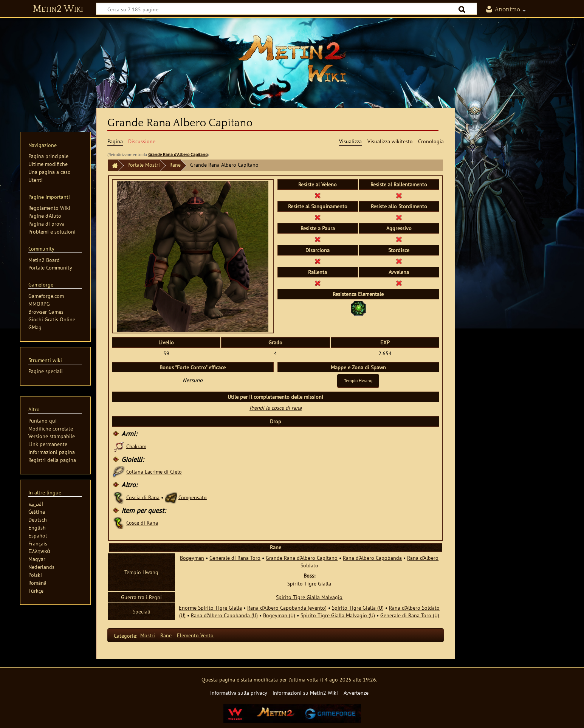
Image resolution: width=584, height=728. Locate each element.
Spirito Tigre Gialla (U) (358, 608)
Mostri (148, 635)
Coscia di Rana (143, 497)
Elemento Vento (195, 635)
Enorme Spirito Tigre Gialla (210, 608)
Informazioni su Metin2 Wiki (305, 693)
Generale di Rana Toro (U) (410, 615)
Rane (175, 165)
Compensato (193, 497)
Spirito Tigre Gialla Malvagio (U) (338, 615)
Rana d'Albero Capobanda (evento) (287, 608)
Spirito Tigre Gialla (309, 583)
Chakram (136, 446)
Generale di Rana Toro (235, 558)
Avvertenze (356, 693)
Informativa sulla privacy (239, 693)
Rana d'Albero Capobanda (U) (224, 615)
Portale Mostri (144, 165)
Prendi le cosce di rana (276, 408)
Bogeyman (192, 558)
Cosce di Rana (142, 523)
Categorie (125, 635)
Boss (309, 575)
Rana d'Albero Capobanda (372, 558)
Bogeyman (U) (279, 615)
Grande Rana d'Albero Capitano (178, 154)
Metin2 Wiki (58, 9)
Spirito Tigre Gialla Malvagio (309, 597)
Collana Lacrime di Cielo (154, 472)
